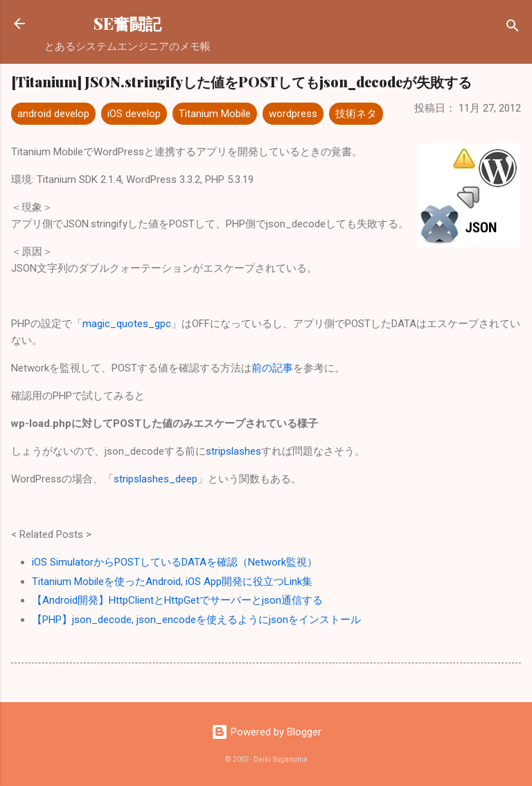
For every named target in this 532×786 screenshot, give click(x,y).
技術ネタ (356, 114)
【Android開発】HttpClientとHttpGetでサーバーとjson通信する (177, 600)
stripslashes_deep (156, 479)
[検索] (513, 28)
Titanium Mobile (215, 114)
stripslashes (233, 451)
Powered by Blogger (266, 732)
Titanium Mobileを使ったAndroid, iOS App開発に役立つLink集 (172, 582)
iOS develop (134, 114)
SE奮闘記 (127, 23)
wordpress (293, 114)
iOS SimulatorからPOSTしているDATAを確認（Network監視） (175, 562)
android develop (53, 114)
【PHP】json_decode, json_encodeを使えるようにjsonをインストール (196, 620)
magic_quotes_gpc (127, 324)
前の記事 (272, 368)
